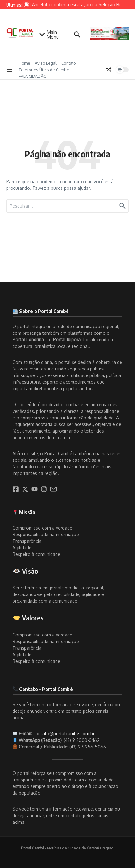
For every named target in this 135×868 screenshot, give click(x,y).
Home (24, 63)
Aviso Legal (46, 63)
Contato (69, 63)
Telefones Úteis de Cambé (44, 70)
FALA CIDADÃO (33, 76)
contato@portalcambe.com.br (64, 734)
